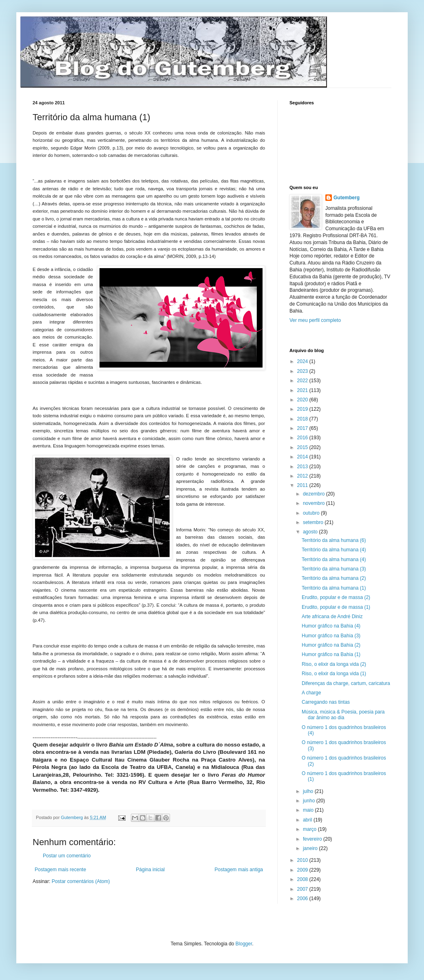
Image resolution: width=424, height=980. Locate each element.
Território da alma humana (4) (334, 550)
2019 (303, 409)
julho (309, 791)
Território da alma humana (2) (334, 578)
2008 (303, 879)
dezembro (315, 494)
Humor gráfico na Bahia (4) (331, 626)
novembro (315, 503)
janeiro (311, 848)
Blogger (244, 944)
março (310, 829)
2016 (303, 438)
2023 (303, 371)
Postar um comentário (67, 856)
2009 (303, 870)
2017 (303, 428)
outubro (312, 513)
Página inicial (150, 870)
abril (308, 820)
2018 (303, 419)
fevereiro (313, 839)
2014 (303, 457)
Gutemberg (347, 198)
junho (310, 801)
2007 (303, 889)
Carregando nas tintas (326, 702)
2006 (303, 899)
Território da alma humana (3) (334, 569)
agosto (311, 532)
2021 (303, 390)
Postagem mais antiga (239, 870)
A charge (311, 693)
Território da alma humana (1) (334, 588)
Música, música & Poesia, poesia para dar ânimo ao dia (343, 715)
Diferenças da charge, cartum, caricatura (346, 683)
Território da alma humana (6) (334, 540)
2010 (303, 860)
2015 (303, 447)
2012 (303, 476)
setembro (314, 522)
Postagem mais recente (60, 870)
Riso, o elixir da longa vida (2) (334, 664)
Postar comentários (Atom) (81, 881)
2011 (303, 485)
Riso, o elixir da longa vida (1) (334, 674)
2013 (303, 467)
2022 (303, 381)
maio (309, 810)
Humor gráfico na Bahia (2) (331, 645)
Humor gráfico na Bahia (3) (331, 636)
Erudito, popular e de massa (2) (336, 597)
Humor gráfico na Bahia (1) (331, 654)
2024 (303, 361)
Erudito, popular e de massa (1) (336, 607)
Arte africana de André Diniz (332, 617)
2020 (303, 400)
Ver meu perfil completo (315, 320)
